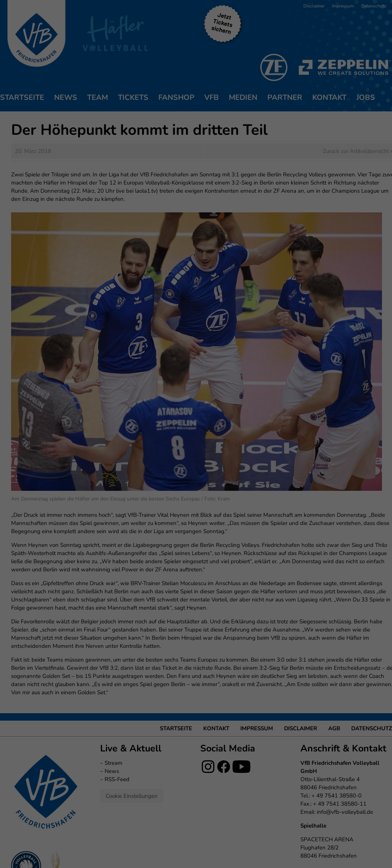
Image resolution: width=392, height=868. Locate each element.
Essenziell (116, 102)
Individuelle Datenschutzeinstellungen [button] (196, 171)
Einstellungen (116, 84)
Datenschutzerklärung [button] (200, 187)
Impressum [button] (234, 187)
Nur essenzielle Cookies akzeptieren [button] (196, 149)
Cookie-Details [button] (162, 187)
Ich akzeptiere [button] (196, 128)
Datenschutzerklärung (158, 77)
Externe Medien (264, 102)
